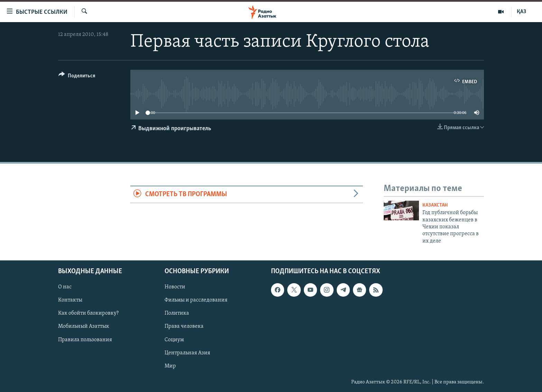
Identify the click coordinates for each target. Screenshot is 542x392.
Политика (177, 314)
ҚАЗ (521, 12)
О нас (65, 287)
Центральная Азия (187, 353)
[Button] (77, 77)
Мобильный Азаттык (84, 327)
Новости (175, 287)
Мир (170, 366)
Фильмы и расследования (196, 300)
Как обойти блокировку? (88, 314)
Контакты (70, 300)
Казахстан (435, 205)
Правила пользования (85, 340)
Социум (174, 340)
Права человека (184, 327)
